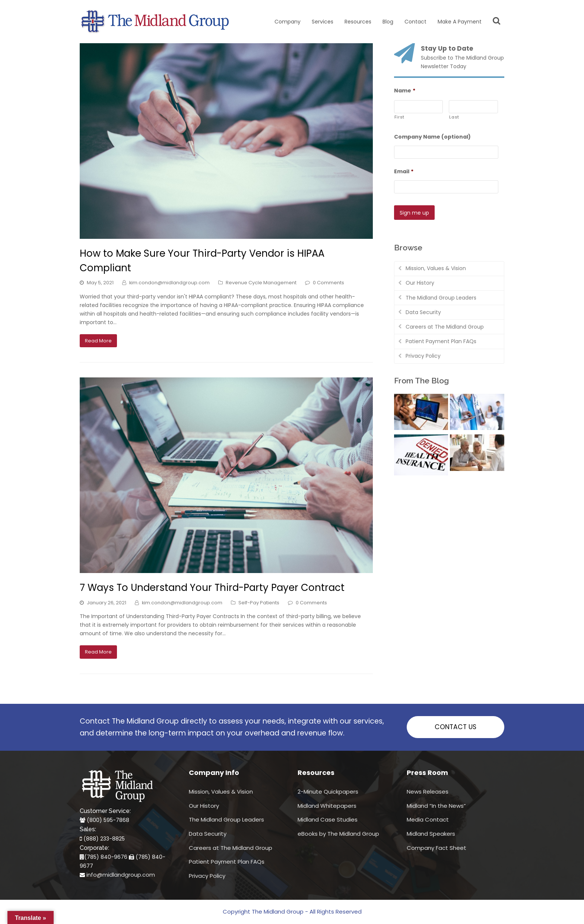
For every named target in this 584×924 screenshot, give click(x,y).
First (399, 117)
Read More (98, 341)
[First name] (419, 107)
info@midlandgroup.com (121, 875)
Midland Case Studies (328, 819)
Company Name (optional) (432, 137)
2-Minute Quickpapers (328, 792)
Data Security (423, 311)
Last (454, 117)
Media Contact (428, 819)
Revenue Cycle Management (261, 283)
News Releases (428, 792)
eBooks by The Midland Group (338, 834)
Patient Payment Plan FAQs (441, 340)
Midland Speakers (431, 834)
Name (405, 91)
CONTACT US (456, 727)
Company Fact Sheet (437, 848)
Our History (420, 281)
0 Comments (328, 283)
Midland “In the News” (436, 806)
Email (404, 171)
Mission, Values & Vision (436, 267)
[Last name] (473, 107)
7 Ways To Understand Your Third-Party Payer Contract (212, 588)
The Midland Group (278, 912)
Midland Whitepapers (327, 806)
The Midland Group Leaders (441, 296)
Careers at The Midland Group (445, 325)
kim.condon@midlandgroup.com (169, 283)
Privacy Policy (423, 354)
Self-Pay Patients (259, 603)
